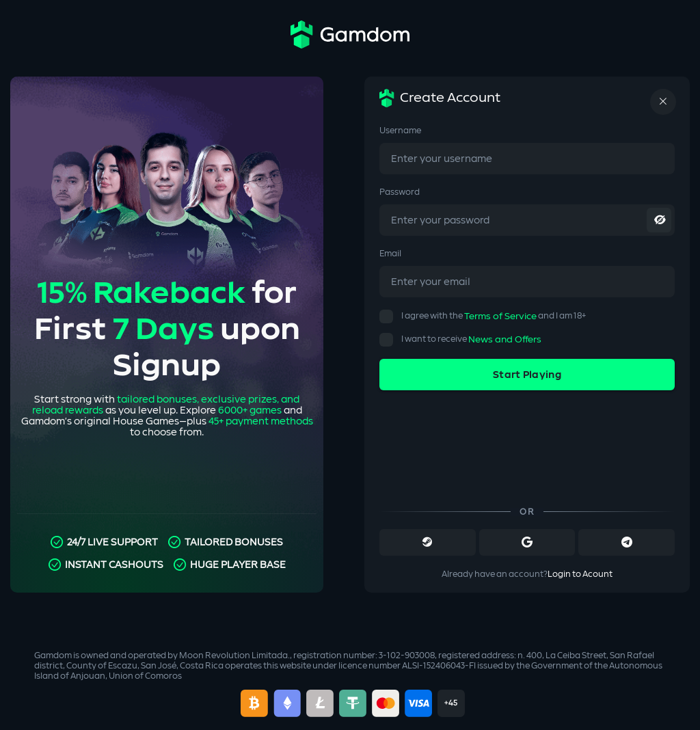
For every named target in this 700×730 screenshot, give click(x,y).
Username (400, 131)
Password (400, 192)
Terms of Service (500, 316)
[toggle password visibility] (659, 220)
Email (390, 254)
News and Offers (505, 340)
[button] (386, 316)
